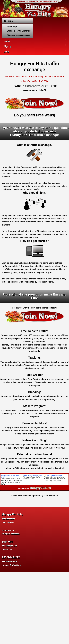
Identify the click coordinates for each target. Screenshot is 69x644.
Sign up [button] (8, 46)
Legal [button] (7, 52)
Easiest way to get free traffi (10, 476)
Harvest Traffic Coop (12, 565)
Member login (8, 519)
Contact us (7, 549)
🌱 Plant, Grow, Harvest (53, 475)
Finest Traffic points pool (32, 475)
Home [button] (8, 21)
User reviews (8, 522)
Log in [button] (7, 41)
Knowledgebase (9, 546)
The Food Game (9, 561)
